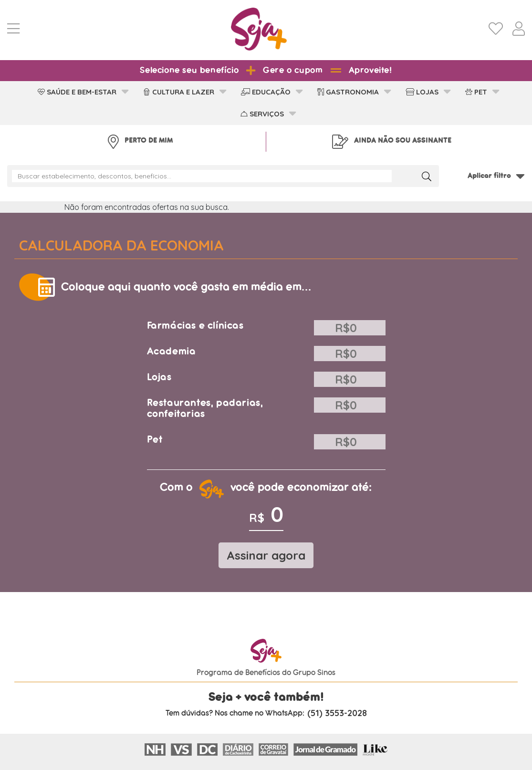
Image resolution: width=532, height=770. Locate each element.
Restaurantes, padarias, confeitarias (205, 408)
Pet (155, 440)
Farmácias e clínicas (195, 326)
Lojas (159, 377)
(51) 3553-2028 (337, 713)
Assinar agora (266, 555)
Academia (172, 351)
